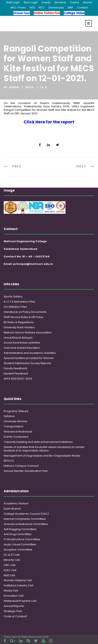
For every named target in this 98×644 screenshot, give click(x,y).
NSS (32, 8)
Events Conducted (16, 437)
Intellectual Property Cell (20, 601)
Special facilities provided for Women (29, 358)
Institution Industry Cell (18, 585)
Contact (82, 8)
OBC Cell (10, 565)
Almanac (60, 2)
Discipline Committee (18, 550)
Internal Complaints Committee (25, 519)
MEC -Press (18, 8)
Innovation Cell (14, 596)
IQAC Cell (10, 570)
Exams (75, 2)
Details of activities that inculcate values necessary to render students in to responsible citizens (44, 449)
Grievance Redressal (18, 432)
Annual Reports (14, 606)
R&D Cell (9, 575)
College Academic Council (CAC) (26, 514)
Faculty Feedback (15, 368)
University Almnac (16, 421)
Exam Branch (12, 509)
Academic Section (16, 503)
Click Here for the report (49, 122)
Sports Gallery (13, 296)
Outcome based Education (22, 348)
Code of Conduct (15, 616)
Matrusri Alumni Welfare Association (28, 333)
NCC (42, 8)
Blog (30, 87)
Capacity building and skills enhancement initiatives (38, 442)
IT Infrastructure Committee (22, 539)
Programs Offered (16, 411)
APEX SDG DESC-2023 (18, 379)
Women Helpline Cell (18, 580)
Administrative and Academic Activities (30, 353)
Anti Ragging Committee (20, 529)
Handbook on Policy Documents (25, 312)
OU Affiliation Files (15, 307)
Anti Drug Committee (18, 534)
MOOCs (9, 461)
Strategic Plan (13, 611)
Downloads (56, 8)
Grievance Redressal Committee (26, 524)
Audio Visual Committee (20, 544)
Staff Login (13, 2)
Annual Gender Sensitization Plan (26, 471)
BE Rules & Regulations (19, 322)
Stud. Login (31, 2)
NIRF (70, 8)
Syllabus (9, 416)
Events (46, 2)
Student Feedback (16, 373)
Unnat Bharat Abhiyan (18, 338)
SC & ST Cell (12, 555)
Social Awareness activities (22, 343)
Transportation (14, 426)
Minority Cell (12, 560)
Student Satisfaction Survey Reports (27, 363)
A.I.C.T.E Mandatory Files (19, 302)
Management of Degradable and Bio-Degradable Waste (42, 456)
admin (14, 87)
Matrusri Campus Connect (21, 466)
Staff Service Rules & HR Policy (24, 317)
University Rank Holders (19, 327)
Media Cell (11, 591)
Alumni (87, 2)
